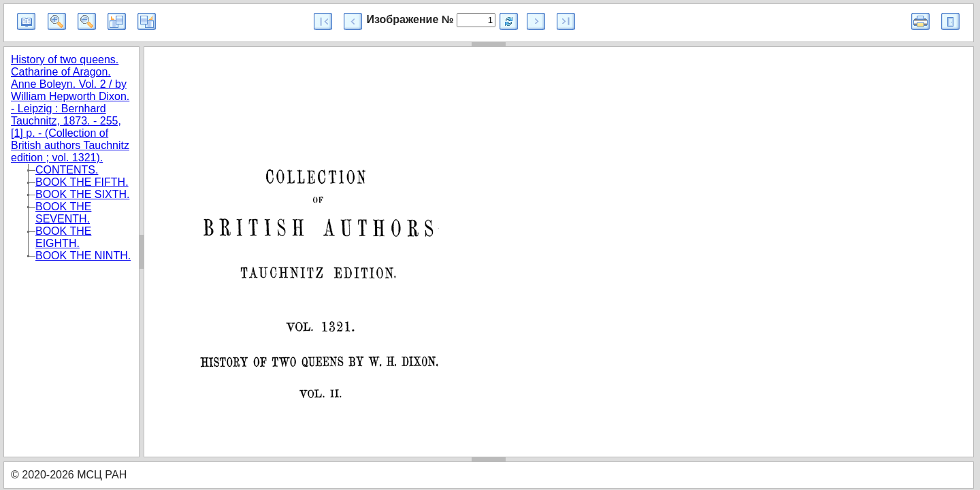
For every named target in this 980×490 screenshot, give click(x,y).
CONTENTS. (67, 170)
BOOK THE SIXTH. (82, 194)
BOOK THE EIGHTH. (63, 237)
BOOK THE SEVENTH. (63, 213)
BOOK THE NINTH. (83, 256)
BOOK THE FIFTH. (82, 182)
